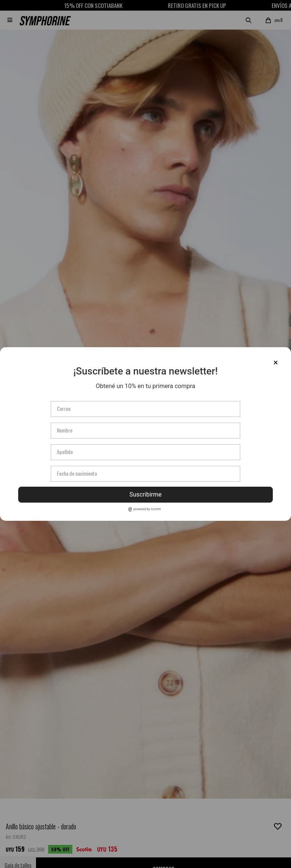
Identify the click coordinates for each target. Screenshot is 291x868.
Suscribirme (145, 494)
